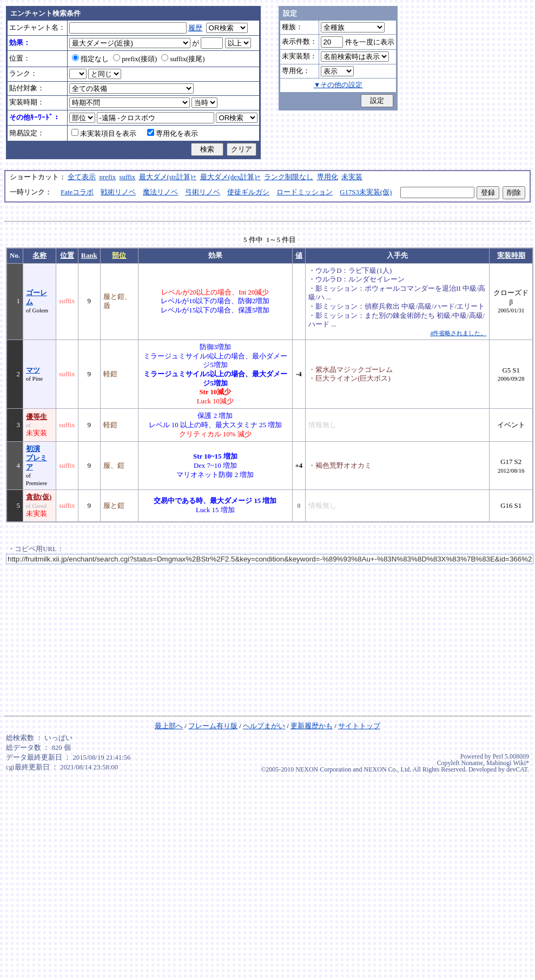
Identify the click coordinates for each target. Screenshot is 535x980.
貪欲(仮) (39, 497)
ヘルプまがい (264, 726)
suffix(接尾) (183, 59)
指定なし (90, 59)
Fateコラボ (77, 192)
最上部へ (169, 726)
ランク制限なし (289, 177)
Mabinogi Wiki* (508, 763)
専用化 (328, 177)
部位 (119, 256)
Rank (89, 256)
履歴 (195, 28)
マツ (33, 370)
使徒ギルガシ (248, 192)
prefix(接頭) (135, 59)
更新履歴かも (312, 726)
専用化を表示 (173, 134)
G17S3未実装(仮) (366, 192)
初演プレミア (37, 458)
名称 (39, 256)
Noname (472, 763)
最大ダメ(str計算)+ (168, 177)
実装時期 (511, 256)
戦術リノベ (118, 192)
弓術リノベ (203, 192)
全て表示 (82, 177)
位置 (67, 256)
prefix (108, 177)
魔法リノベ (160, 192)
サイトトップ (359, 726)
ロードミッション (305, 192)
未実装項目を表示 (104, 134)
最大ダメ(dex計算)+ (230, 177)
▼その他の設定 (338, 85)
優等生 (37, 417)
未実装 (352, 177)
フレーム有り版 (213, 726)
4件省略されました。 (458, 333)
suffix (128, 177)
